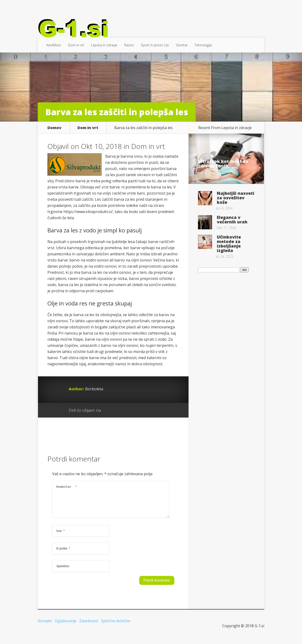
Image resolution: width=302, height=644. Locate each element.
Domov (54, 128)
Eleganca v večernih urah (232, 220)
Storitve (182, 45)
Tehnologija (203, 45)
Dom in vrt (76, 45)
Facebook (118, 410)
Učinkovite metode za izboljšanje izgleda (229, 244)
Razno (129, 45)
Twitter (127, 410)
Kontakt (45, 627)
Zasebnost (89, 627)
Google (109, 410)
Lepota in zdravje (104, 45)
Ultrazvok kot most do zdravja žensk (223, 163)
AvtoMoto (54, 45)
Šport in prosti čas (155, 45)
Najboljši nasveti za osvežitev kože (236, 198)
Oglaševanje (66, 627)
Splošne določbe (116, 627)
